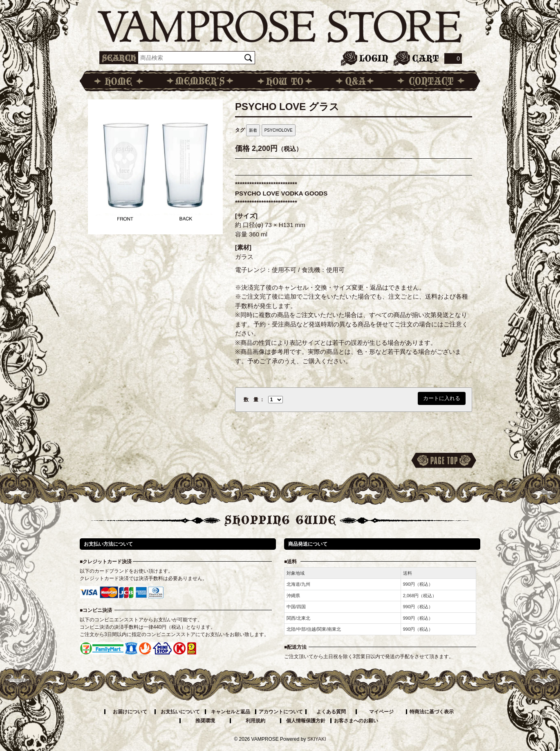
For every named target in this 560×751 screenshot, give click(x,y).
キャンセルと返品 (231, 712)
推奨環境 (205, 721)
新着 (253, 130)
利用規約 (255, 721)
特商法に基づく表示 (432, 712)
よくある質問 (331, 712)
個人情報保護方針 (306, 721)
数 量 (251, 400)
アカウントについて (281, 712)
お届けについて (130, 712)
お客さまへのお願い (356, 721)
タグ (240, 130)
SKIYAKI (317, 739)
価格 (242, 148)
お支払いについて (180, 712)
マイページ (381, 712)
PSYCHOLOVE (279, 130)
